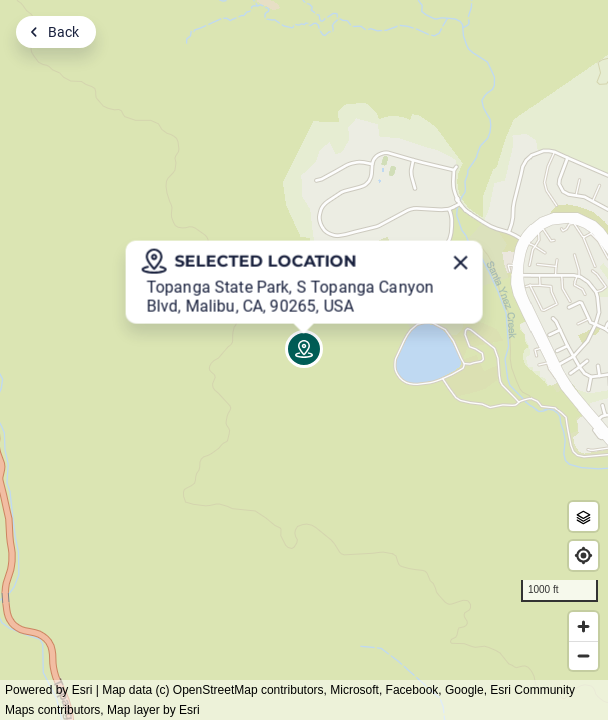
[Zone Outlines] (583, 516)
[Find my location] (583, 555)
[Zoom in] (583, 626)
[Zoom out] (583, 655)
